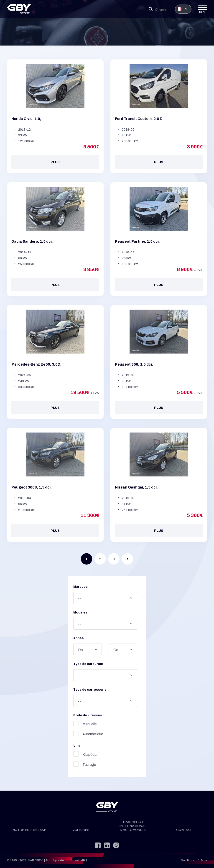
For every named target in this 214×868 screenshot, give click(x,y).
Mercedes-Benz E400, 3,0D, (36, 364)
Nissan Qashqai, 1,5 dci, (136, 487)
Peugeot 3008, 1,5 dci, (32, 487)
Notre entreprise (29, 830)
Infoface (201, 860)
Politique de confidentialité (66, 860)
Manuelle (72, 723)
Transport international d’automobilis (133, 826)
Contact (185, 830)
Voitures (81, 830)
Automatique (75, 733)
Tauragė (71, 764)
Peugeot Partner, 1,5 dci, (137, 242)
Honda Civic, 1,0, (26, 119)
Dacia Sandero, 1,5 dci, (32, 242)
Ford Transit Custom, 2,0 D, (139, 119)
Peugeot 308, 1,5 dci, (134, 364)
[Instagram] (116, 845)
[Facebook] (98, 845)
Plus (55, 162)
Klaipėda (72, 754)
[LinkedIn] (107, 845)
